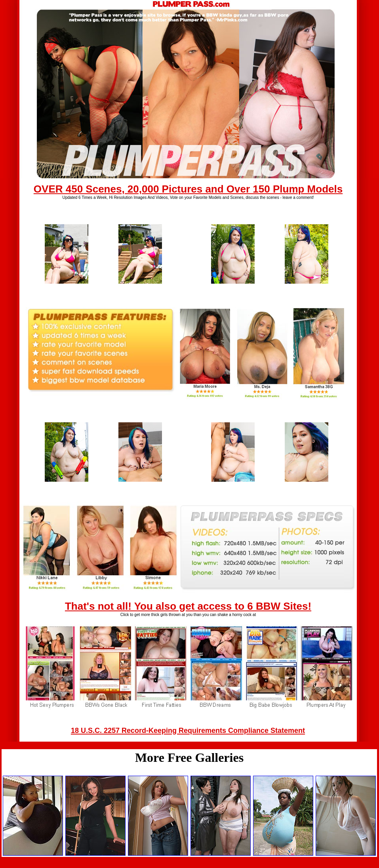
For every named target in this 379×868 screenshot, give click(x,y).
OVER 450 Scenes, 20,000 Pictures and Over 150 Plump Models (188, 189)
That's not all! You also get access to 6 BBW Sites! (188, 606)
